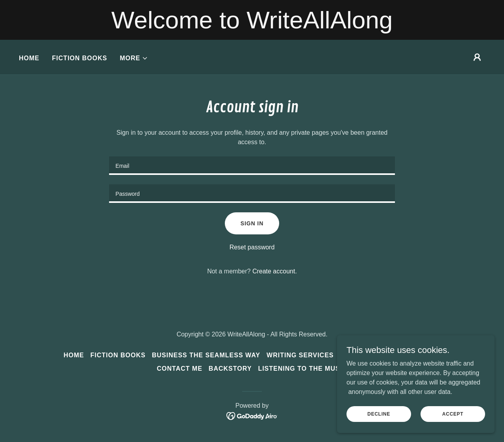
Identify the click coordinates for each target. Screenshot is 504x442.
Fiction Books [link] (80, 58)
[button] (134, 58)
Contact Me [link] (180, 369)
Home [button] (74, 355)
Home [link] (29, 58)
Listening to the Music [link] (302, 369)
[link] (252, 415)
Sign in (252, 223)
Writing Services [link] (300, 355)
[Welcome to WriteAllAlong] (252, 20)
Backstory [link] (230, 369)
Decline (379, 414)
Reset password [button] (252, 247)
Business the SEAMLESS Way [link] (206, 355)
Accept (453, 414)
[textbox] (252, 166)
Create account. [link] (275, 271)
